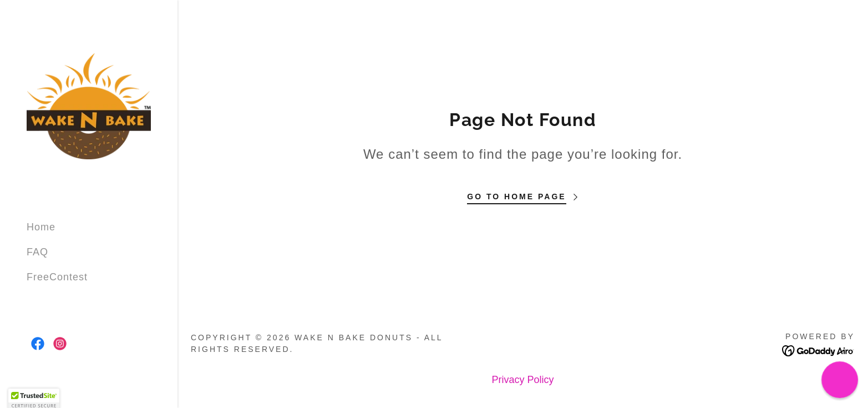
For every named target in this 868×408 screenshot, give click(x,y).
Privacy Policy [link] (522, 380)
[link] (89, 105)
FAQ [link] (37, 252)
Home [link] (41, 227)
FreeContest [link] (57, 277)
